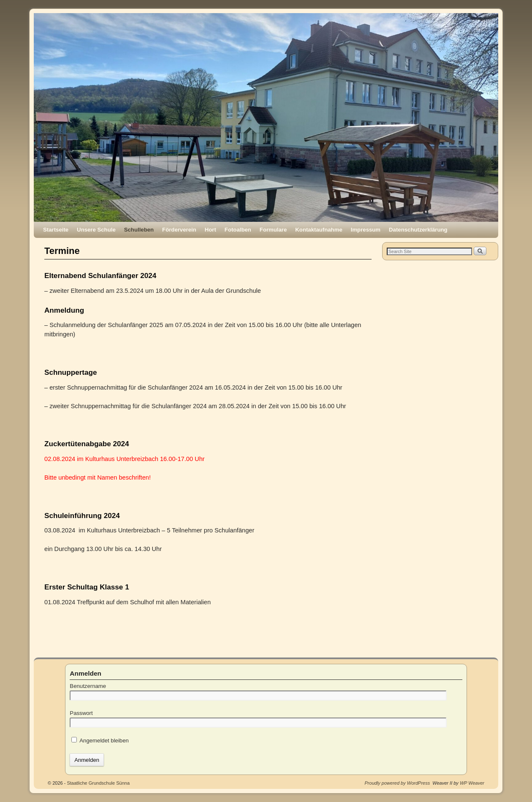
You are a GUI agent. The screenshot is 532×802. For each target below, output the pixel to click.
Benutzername (88, 686)
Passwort (81, 713)
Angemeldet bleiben (100, 741)
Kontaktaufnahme (319, 230)
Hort (210, 230)
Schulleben (139, 230)
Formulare (273, 230)
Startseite (56, 230)
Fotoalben (238, 230)
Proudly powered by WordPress (398, 783)
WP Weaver (472, 783)
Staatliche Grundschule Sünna (98, 783)
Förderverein (179, 230)
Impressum (366, 230)
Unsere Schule (96, 230)
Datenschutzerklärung (418, 230)
